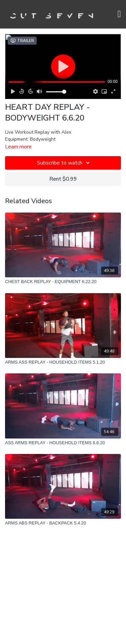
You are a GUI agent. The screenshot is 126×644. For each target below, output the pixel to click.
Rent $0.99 (63, 179)
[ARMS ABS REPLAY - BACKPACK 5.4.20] (63, 523)
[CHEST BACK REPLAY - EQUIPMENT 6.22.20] (63, 282)
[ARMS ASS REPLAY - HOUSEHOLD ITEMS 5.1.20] (63, 362)
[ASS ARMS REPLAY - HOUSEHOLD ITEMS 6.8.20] (63, 443)
